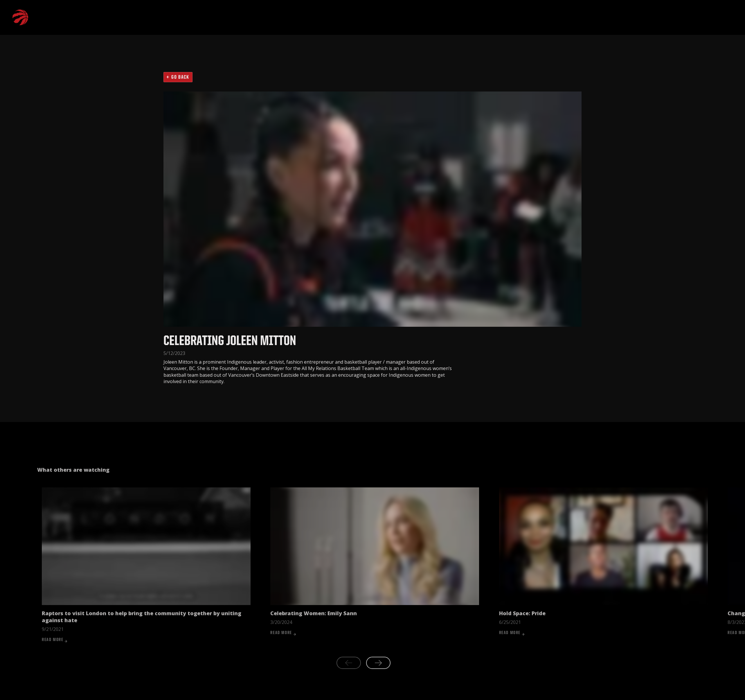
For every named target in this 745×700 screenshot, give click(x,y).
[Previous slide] (349, 674)
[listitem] (146, 576)
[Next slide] (378, 674)
